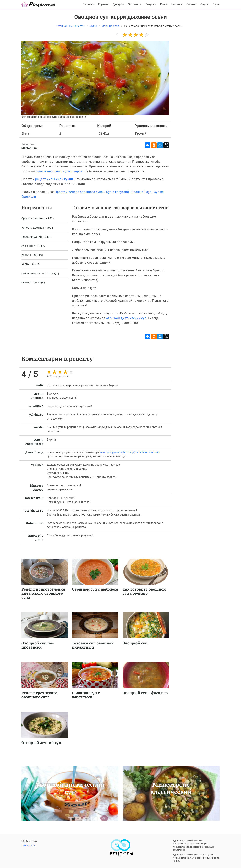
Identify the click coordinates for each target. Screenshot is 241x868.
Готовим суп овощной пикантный (93, 645)
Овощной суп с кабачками (86, 695)
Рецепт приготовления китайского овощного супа (43, 593)
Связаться (28, 845)
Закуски (151, 4)
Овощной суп (141, 192)
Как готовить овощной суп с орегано (144, 591)
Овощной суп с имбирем (95, 589)
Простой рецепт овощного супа (79, 192)
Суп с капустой (117, 192)
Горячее (103, 4)
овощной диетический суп (126, 318)
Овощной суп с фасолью (145, 693)
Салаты (191, 4)
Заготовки (135, 4)
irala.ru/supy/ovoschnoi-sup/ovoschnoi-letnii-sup (130, 452)
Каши (164, 4)
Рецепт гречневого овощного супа (39, 695)
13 (117, 34)
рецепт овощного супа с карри (59, 171)
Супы (216, 4)
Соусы (205, 4)
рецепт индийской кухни (54, 179)
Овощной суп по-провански (38, 645)
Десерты (118, 4)
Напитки (177, 4)
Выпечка (88, 4)
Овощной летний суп (41, 743)
